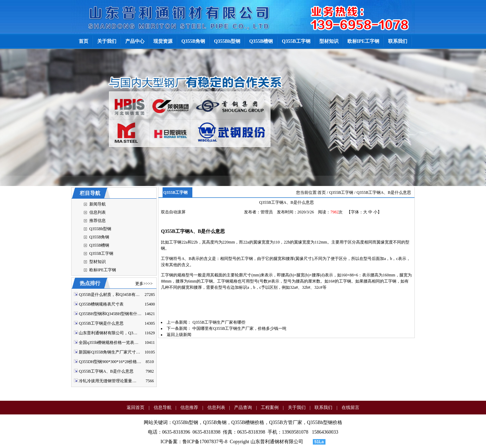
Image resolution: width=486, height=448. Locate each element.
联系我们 (323, 407)
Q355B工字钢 (101, 253)
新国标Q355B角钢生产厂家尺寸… (109, 352)
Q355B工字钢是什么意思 (101, 323)
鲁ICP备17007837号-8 (205, 442)
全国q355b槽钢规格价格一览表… (108, 343)
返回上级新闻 (179, 335)
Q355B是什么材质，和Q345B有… (109, 295)
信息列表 (98, 212)
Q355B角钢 (99, 237)
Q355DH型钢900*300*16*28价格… (110, 362)
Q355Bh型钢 (100, 229)
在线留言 (350, 407)
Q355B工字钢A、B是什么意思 (106, 371)
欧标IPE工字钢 (103, 270)
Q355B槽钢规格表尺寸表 (101, 304)
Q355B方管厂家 (285, 422)
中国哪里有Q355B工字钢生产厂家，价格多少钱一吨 (239, 328)
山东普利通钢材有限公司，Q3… (108, 333)
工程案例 (270, 407)
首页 (322, 192)
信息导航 (163, 407)
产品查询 (243, 407)
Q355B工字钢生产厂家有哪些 (219, 322)
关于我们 (297, 407)
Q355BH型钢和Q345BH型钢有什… (110, 314)
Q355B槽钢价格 (248, 422)
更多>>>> (144, 284)
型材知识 (98, 262)
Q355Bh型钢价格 (325, 422)
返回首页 (136, 407)
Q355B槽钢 (99, 245)
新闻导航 (98, 204)
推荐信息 (98, 221)
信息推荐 (189, 407)
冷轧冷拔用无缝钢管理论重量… (107, 381)
